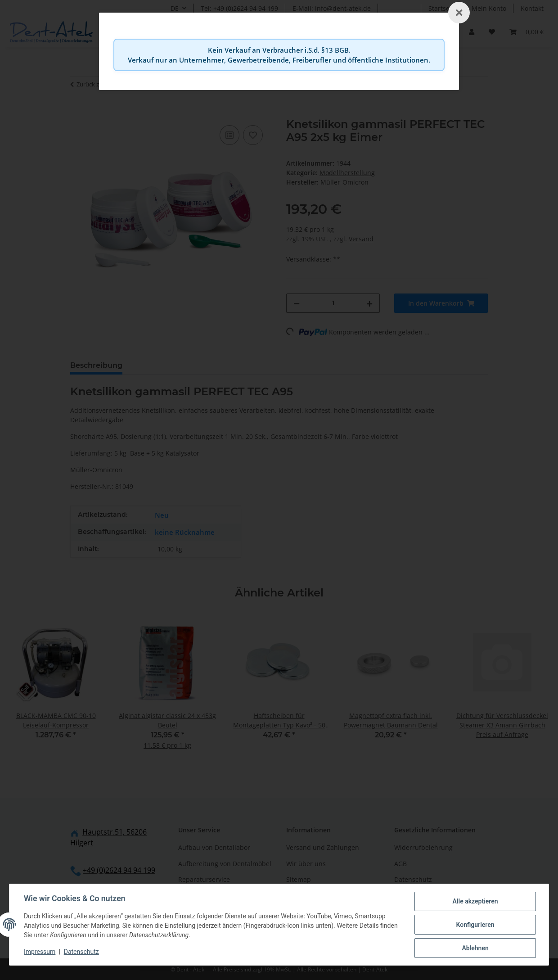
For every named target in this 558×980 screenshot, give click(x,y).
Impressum (40, 952)
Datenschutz (81, 952)
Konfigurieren (475, 925)
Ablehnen (475, 948)
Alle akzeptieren (475, 901)
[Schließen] (459, 13)
